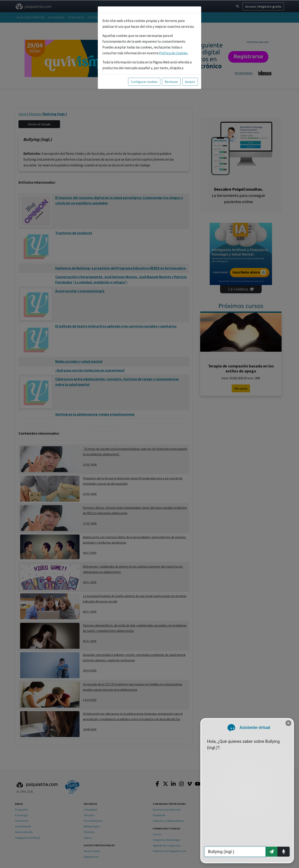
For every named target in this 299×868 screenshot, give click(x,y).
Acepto (190, 82)
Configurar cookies (144, 82)
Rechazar (171, 82)
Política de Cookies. (174, 53)
